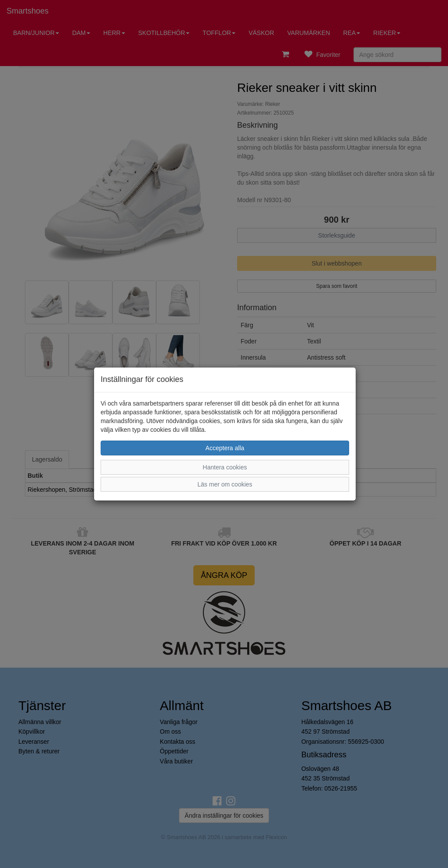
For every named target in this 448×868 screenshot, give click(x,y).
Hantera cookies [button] (225, 467)
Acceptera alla (225, 448)
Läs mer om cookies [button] (225, 484)
